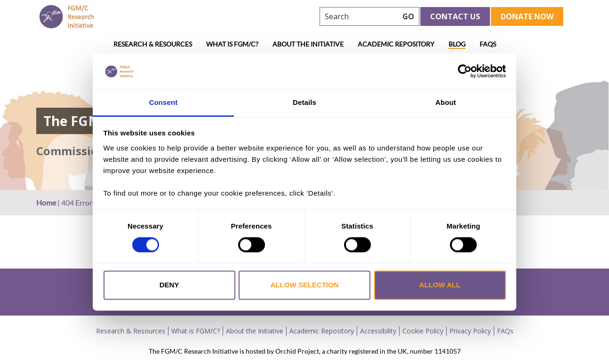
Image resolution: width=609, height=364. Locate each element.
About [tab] (446, 102)
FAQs (488, 44)
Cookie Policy (423, 331)
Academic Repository (396, 44)
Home (46, 202)
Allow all (440, 285)
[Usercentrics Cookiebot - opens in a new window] (465, 71)
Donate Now (527, 16)
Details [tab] (304, 102)
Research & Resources (153, 44)
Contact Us (455, 16)
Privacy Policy (470, 331)
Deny (169, 285)
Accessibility (378, 331)
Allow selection (305, 285)
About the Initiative (308, 44)
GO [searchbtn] (408, 16)
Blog (457, 44)
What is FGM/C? (232, 44)
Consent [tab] (164, 102)
